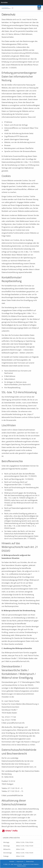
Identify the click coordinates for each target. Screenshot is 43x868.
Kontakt (12, 861)
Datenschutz (30, 861)
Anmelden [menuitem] (4, 2)
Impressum (20, 861)
